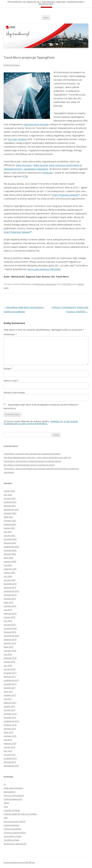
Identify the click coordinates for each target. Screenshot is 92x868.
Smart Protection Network (65, 195)
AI (5, 784)
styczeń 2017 (10, 710)
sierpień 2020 (10, 554)
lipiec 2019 (8, 602)
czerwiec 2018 (10, 651)
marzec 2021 (9, 528)
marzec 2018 (9, 662)
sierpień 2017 (10, 688)
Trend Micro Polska (12, 836)
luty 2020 (8, 576)
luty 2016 (8, 751)
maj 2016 (8, 740)
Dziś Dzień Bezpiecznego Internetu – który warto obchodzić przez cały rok (37, 457)
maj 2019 (8, 610)
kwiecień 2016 (10, 743)
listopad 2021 (10, 506)
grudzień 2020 (10, 539)
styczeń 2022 (10, 498)
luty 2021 (8, 532)
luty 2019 (8, 621)
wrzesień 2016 (10, 725)
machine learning (12, 825)
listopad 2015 (10, 762)
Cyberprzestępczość (13, 799)
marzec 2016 (9, 747)
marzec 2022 (9, 491)
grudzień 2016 (10, 714)
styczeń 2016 (10, 755)
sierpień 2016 (10, 729)
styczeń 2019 (10, 625)
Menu (46, 17)
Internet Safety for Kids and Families (20, 814)
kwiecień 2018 (10, 658)
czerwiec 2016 (10, 736)
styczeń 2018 (10, 669)
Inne (6, 807)
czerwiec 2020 (10, 561)
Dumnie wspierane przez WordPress (19, 862)
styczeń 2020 (10, 580)
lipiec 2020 (8, 558)
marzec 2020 (9, 573)
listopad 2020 (10, 543)
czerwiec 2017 (10, 695)
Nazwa (8, 369)
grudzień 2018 (10, 628)
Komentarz (10, 334)
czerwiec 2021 (10, 521)
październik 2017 (11, 680)
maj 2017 (8, 699)
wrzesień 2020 (10, 550)
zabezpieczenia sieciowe (36, 124)
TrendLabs (47, 173)
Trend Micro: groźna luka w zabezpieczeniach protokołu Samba (32, 461)
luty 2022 (8, 495)
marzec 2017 (9, 706)
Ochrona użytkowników (15, 833)
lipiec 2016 (8, 732)
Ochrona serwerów (12, 829)
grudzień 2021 (10, 502)
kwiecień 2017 (10, 703)
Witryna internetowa (14, 393)
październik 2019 (11, 591)
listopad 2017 (10, 677)
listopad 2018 (10, 632)
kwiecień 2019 (10, 613)
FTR (25, 176)
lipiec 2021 (8, 517)
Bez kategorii (10, 792)
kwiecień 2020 (10, 569)
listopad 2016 (10, 717)
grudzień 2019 (10, 584)
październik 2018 (11, 636)
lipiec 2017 (8, 691)
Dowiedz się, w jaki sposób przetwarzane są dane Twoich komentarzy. (41, 422)
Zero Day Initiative (17, 139)
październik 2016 (11, 721)
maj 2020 (8, 565)
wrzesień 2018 (10, 639)
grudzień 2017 (10, 673)
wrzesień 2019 (10, 595)
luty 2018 (8, 665)
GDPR (6, 803)
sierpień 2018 (10, 643)
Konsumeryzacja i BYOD (15, 821)
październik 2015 (11, 766)
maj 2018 (8, 654)
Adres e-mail (11, 381)
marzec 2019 (9, 617)
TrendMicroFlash (11, 840)
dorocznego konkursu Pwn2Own (44, 269)
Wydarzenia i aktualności (45, 284)
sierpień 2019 (10, 599)
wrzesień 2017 (10, 684)
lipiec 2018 (8, 647)
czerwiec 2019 (10, 606)
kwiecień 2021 (10, 524)
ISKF (6, 818)
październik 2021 (11, 509)
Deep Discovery (24, 165)
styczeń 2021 (10, 535)
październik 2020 (11, 547)
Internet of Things (12, 810)
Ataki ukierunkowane (13, 788)
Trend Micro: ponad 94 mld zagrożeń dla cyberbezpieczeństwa (32, 454)
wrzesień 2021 (10, 513)
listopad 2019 (10, 587)
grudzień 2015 (10, 758)
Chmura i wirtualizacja (14, 795)
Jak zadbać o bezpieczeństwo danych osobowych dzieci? (29, 465)
